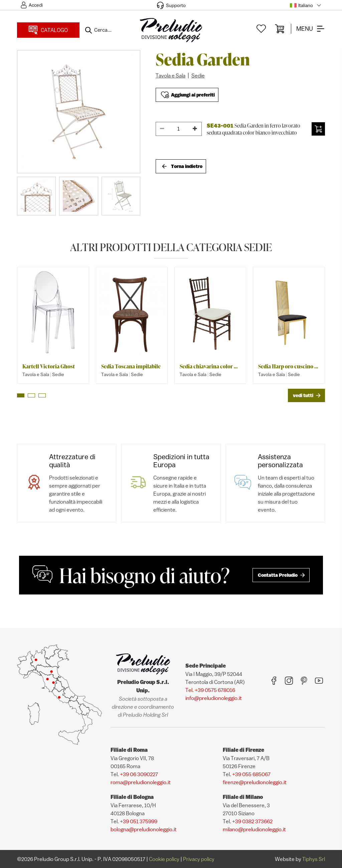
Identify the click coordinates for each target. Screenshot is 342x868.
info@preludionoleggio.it (214, 698)
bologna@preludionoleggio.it (144, 829)
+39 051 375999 (139, 821)
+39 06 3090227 (139, 774)
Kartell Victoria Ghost (49, 366)
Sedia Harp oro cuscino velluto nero (289, 366)
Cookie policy (164, 859)
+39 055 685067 (251, 774)
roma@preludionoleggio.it (141, 782)
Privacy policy (199, 859)
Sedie (198, 75)
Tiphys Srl (314, 859)
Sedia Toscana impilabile (131, 366)
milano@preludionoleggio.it (254, 829)
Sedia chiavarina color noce (210, 366)
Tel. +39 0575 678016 (210, 690)
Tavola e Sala (170, 75)
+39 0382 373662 (252, 821)
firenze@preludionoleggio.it (255, 782)
